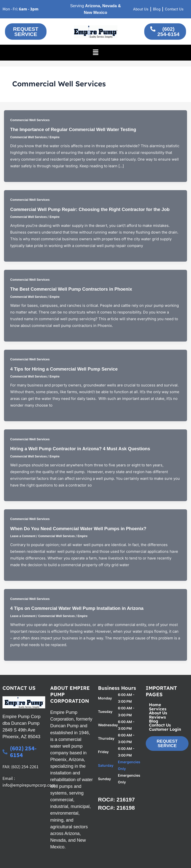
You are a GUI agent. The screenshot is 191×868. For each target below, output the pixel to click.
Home (155, 705)
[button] (95, 52)
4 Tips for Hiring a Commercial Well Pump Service (64, 369)
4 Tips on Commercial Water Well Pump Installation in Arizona (77, 608)
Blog (154, 721)
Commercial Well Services (30, 120)
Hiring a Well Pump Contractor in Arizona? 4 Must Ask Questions (80, 449)
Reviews (157, 717)
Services (158, 709)
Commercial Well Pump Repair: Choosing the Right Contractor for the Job (90, 209)
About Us (158, 713)
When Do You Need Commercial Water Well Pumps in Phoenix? (78, 529)
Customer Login (165, 729)
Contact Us (160, 725)
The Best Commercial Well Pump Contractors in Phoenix (71, 289)
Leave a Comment (23, 536)
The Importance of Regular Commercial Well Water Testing (73, 129)
